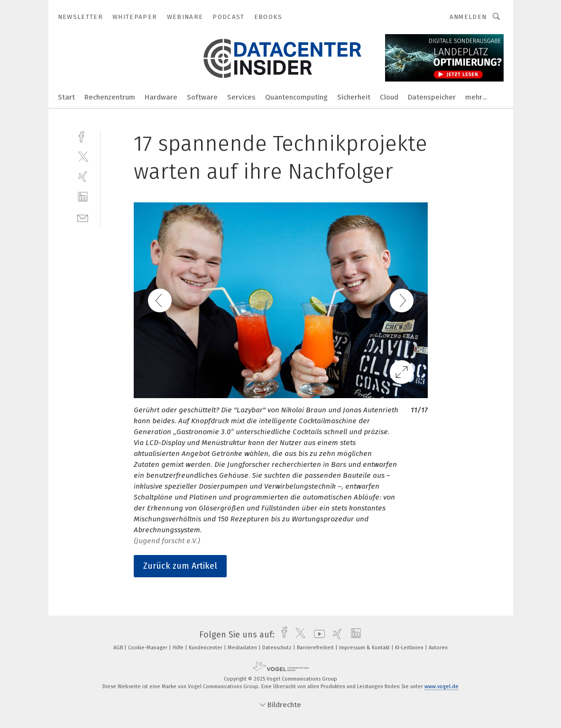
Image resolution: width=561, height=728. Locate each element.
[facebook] (83, 136)
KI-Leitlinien (410, 648)
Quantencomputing (296, 97)
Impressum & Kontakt (365, 648)
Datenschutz (278, 648)
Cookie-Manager (148, 648)
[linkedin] (83, 197)
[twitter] (83, 156)
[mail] (83, 217)
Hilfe (179, 648)
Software (202, 97)
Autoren (438, 648)
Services (241, 97)
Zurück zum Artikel (180, 566)
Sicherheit (354, 97)
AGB (119, 648)
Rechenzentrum (110, 97)
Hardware (161, 97)
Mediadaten (243, 648)
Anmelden (468, 17)
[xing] (83, 177)
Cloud (389, 97)
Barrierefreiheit (316, 648)
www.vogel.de (441, 687)
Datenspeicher (432, 97)
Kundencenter (206, 648)
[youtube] (317, 635)
